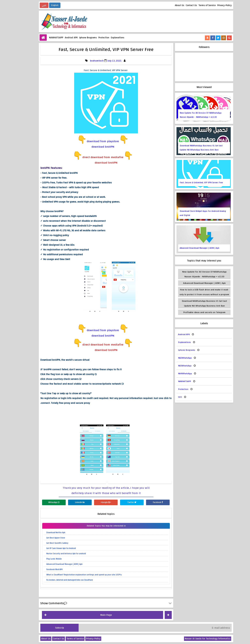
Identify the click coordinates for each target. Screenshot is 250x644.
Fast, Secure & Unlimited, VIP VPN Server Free (190, 183)
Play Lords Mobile (43, 559)
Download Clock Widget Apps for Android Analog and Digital (192, 213)
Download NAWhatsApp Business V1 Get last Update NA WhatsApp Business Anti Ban (190, 148)
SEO (169, 397)
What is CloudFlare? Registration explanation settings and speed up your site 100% (73, 575)
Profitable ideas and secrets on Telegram (193, 312)
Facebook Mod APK (44, 569)
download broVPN (92, 147)
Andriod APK (60, 38)
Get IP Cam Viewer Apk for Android (50, 548)
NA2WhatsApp (174, 358)
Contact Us (180, 5)
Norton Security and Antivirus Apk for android (55, 554)
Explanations (107, 38)
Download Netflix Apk (45, 533)
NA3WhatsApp (174, 366)
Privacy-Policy (213, 5)
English (44, 5)
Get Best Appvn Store (45, 538)
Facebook (147, 502)
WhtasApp (43, 502)
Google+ (95, 502)
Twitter (121, 502)
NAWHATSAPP (45, 38)
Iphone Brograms (77, 38)
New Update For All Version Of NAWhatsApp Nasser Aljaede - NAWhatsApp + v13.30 (190, 115)
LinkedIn (69, 502)
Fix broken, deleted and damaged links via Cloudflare (59, 580)
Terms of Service (196, 5)
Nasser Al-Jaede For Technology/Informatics (197, 639)
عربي (33, 5)
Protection (93, 38)
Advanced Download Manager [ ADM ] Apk (53, 564)
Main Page (95, 615)
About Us (168, 5)
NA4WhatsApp (174, 374)
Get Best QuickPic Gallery (46, 543)
